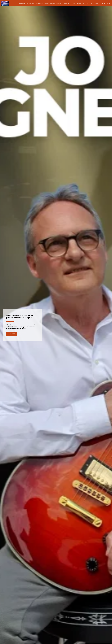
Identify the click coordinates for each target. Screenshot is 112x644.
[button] (102, 3)
